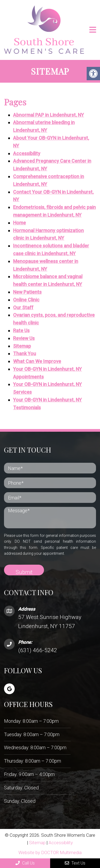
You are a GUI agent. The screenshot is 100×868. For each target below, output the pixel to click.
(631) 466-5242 (38, 650)
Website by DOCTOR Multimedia (50, 852)
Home (19, 223)
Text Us (75, 863)
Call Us (25, 863)
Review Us (24, 338)
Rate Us (21, 330)
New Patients (27, 292)
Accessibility (27, 153)
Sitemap (22, 346)
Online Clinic (26, 300)
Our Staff (23, 307)
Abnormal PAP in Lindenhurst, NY (49, 115)
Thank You (25, 353)
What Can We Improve (37, 361)
